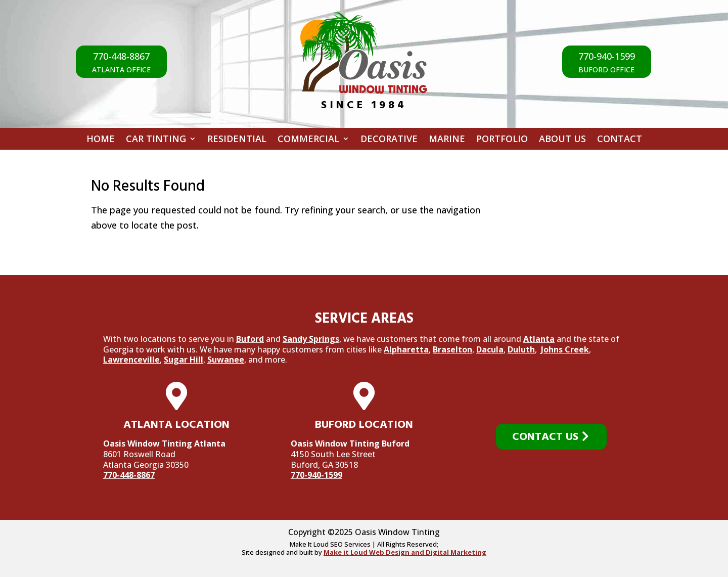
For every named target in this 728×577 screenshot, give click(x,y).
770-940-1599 (316, 475)
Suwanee (226, 360)
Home (101, 140)
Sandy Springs (311, 339)
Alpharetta (406, 349)
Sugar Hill (184, 360)
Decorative (389, 140)
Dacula (490, 349)
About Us (562, 140)
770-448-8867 (129, 475)
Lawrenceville (131, 360)
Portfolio (502, 140)
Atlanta (539, 339)
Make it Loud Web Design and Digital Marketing (405, 552)
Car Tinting (156, 140)
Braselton (452, 349)
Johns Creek (565, 349)
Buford (250, 339)
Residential (237, 140)
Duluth (521, 349)
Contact (620, 140)
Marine (447, 140)
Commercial (308, 140)
